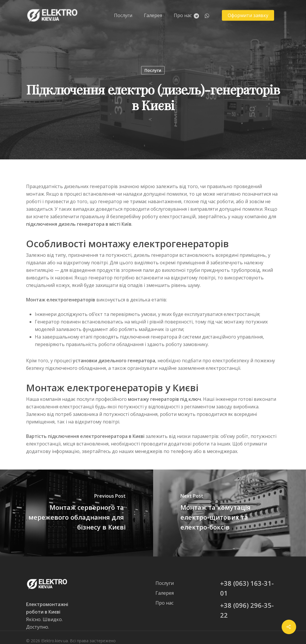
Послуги (123, 15)
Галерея (153, 15)
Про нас (183, 15)
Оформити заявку (248, 15)
